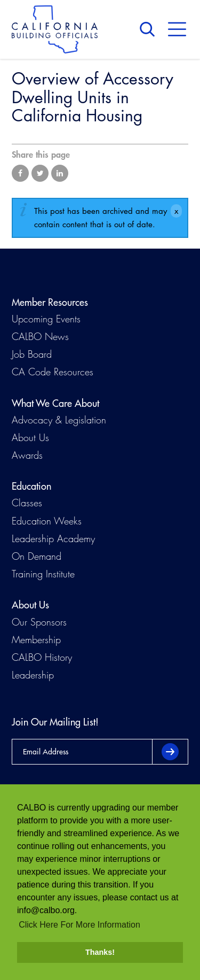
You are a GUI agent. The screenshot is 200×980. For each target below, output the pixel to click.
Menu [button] (177, 29)
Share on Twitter (40, 173)
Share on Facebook (20, 173)
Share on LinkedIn (60, 173)
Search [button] (150, 29)
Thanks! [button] (100, 952)
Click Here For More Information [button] (79, 925)
